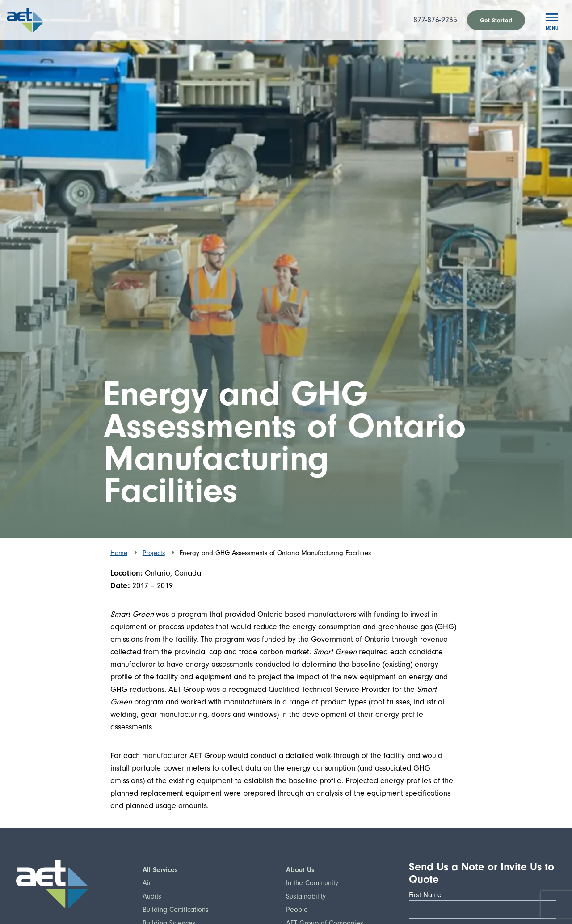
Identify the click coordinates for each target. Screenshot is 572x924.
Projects (154, 553)
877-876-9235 (435, 20)
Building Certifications (176, 910)
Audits (152, 896)
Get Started (496, 20)
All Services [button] (160, 870)
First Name (428, 895)
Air (147, 883)
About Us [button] (300, 870)
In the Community (312, 883)
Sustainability (306, 896)
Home (119, 553)
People (297, 910)
